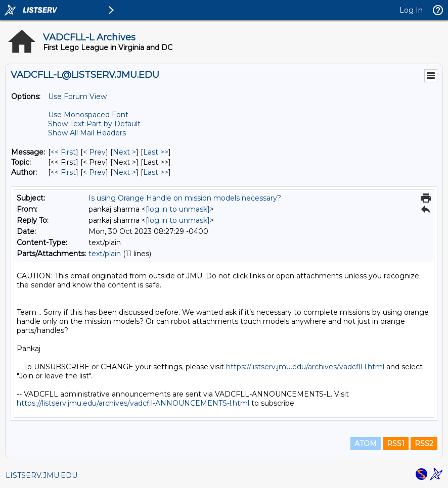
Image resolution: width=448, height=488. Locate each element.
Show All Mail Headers (87, 133)
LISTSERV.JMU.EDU (41, 475)
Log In (411, 10)
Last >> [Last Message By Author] (156, 172)
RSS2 (424, 444)
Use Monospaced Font (88, 115)
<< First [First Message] (63, 152)
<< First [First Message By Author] (63, 172)
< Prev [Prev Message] (94, 152)
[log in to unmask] (178, 209)
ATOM (366, 444)
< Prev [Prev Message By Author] (94, 172)
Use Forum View (77, 96)
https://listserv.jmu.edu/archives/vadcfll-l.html (305, 367)
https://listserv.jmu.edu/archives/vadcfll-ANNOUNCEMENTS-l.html (133, 403)
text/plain (105, 254)
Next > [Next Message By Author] (124, 172)
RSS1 (396, 444)
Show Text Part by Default (94, 124)
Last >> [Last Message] (156, 152)
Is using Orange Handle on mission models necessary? (185, 198)
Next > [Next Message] (124, 152)
